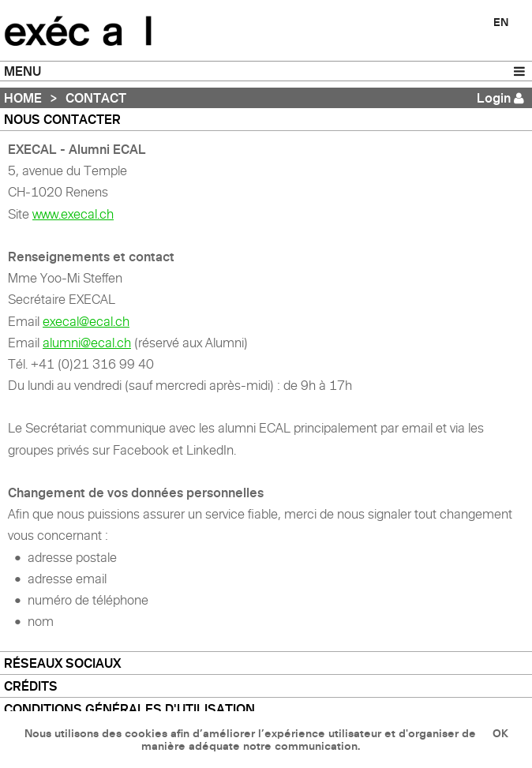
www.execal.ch (73, 214)
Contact (96, 98)
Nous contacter (62, 119)
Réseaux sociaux (62, 663)
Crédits (31, 686)
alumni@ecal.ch (87, 343)
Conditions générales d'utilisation (129, 709)
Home (23, 98)
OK (500, 733)
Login (494, 98)
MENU (22, 71)
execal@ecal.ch (86, 321)
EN (501, 22)
